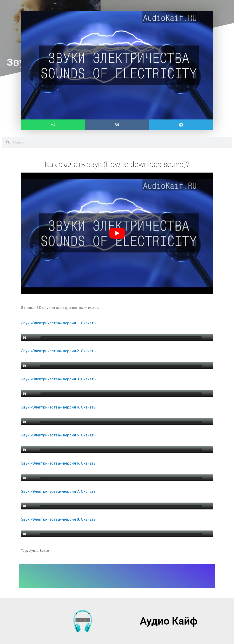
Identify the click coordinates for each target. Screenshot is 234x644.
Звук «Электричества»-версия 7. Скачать (58, 491)
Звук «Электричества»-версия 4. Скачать (58, 407)
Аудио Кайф (169, 621)
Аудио (34, 551)
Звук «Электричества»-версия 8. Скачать (58, 519)
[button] (53, 125)
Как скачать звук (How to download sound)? (117, 164)
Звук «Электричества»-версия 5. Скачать (58, 435)
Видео (44, 551)
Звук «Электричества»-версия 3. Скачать (58, 379)
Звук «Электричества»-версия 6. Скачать (58, 463)
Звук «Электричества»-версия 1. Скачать (58, 323)
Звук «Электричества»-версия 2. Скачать (58, 351)
